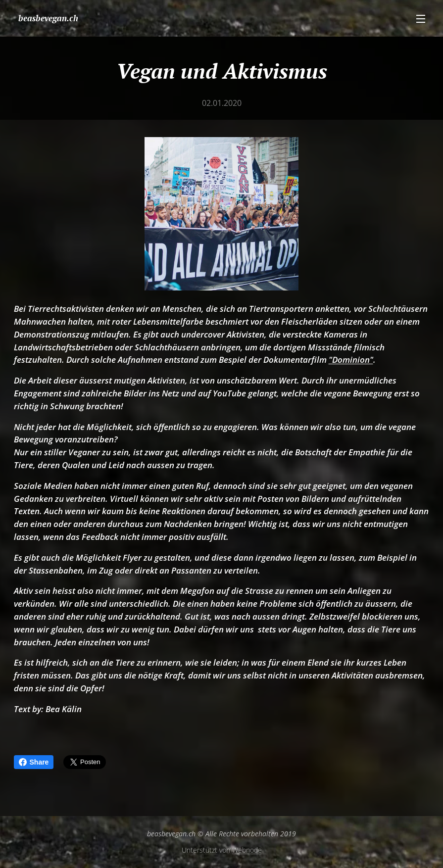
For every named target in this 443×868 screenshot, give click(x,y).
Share (34, 762)
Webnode (247, 850)
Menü (421, 19)
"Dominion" (351, 360)
